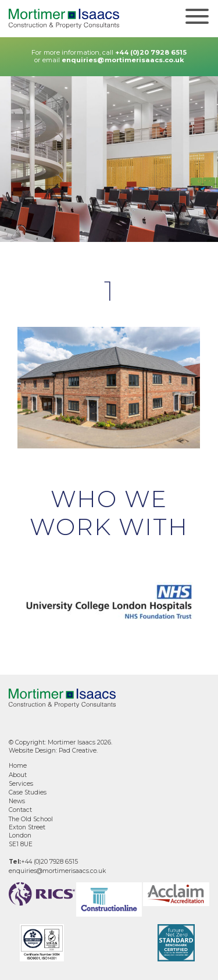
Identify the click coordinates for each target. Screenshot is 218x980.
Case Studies (28, 792)
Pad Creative (78, 751)
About (18, 775)
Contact (20, 810)
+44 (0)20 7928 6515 (151, 52)
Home (18, 766)
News (17, 801)
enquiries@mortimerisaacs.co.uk (123, 60)
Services (21, 784)
